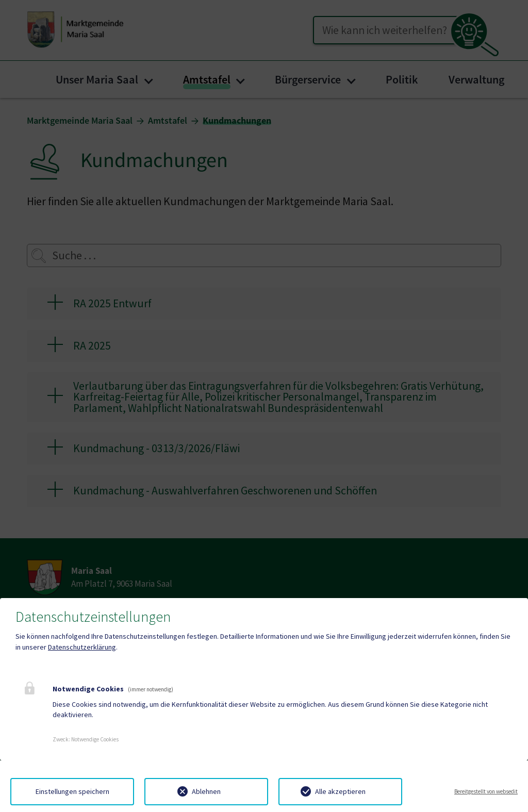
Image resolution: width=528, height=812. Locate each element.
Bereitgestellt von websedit (486, 791)
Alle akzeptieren (340, 791)
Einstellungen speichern (72, 791)
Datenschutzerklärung (82, 647)
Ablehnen (206, 791)
